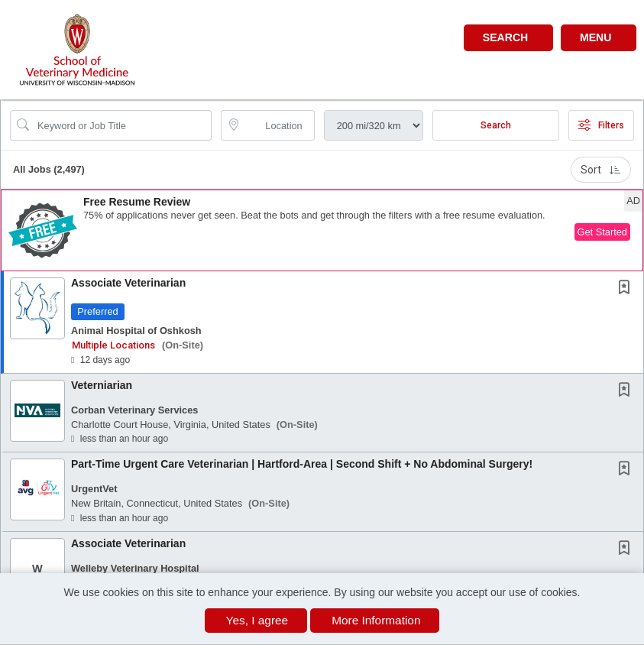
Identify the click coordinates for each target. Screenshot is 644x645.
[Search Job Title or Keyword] (121, 125)
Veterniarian (102, 385)
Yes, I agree (257, 620)
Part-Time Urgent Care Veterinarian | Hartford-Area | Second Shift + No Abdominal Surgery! (302, 464)
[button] (599, 38)
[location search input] (278, 125)
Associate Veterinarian (128, 283)
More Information (376, 620)
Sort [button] (601, 170)
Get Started (602, 232)
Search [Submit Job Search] (496, 125)
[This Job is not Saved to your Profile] (627, 289)
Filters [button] (601, 125)
